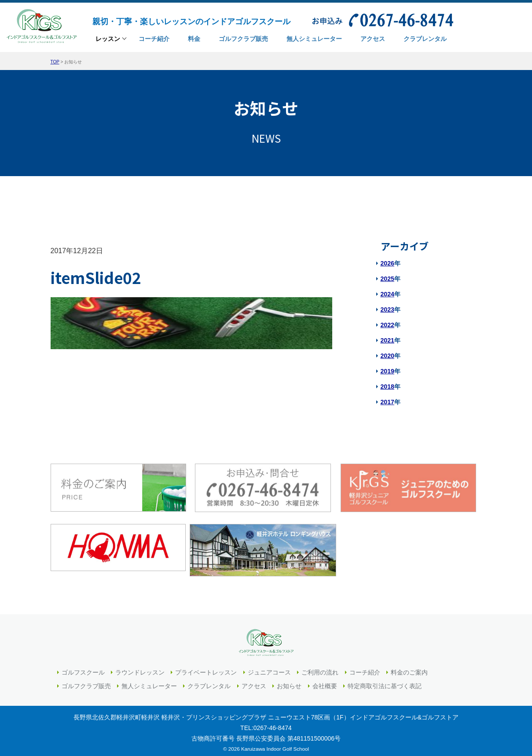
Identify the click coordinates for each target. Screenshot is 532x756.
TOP (55, 62)
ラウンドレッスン (140, 667)
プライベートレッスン (206, 667)
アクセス (254, 681)
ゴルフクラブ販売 (86, 681)
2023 (387, 310)
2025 (387, 279)
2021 (387, 340)
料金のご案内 (409, 667)
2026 (387, 263)
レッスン (108, 41)
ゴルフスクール (83, 667)
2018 (387, 387)
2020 (387, 356)
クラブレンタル (209, 681)
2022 (387, 325)
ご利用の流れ (320, 667)
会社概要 (325, 681)
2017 (387, 402)
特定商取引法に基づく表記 (385, 681)
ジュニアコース (269, 667)
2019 (387, 371)
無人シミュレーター (149, 681)
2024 (387, 294)
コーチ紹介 (365, 667)
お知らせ (289, 681)
